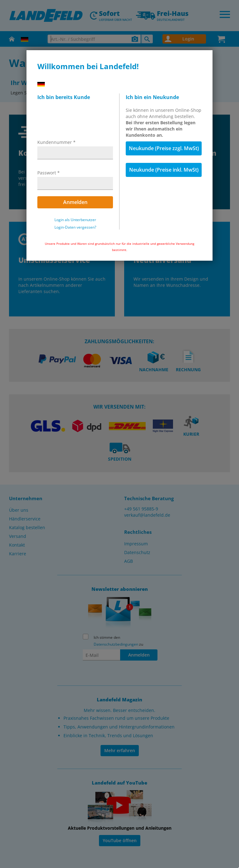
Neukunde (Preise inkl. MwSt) (164, 170)
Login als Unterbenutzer (75, 220)
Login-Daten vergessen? (75, 227)
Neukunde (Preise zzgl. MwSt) (164, 148)
